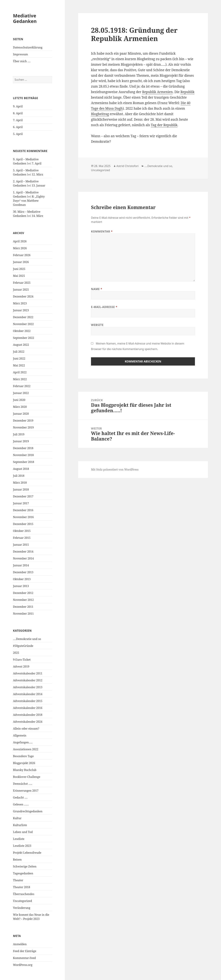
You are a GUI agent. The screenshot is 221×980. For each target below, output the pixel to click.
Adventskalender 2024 (28, 722)
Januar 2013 (21, 586)
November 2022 (23, 324)
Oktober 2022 (22, 331)
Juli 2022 (19, 352)
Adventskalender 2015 (28, 701)
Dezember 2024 (23, 296)
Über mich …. (22, 61)
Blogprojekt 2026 (24, 763)
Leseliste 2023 (22, 846)
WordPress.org (23, 965)
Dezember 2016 (23, 510)
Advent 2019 (21, 666)
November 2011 (23, 614)
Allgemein (20, 735)
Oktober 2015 (22, 531)
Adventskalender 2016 (28, 708)
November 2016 (23, 517)
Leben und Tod (23, 832)
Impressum (20, 54)
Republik (187, 92)
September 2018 (23, 462)
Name (97, 289)
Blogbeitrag (100, 114)
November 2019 (23, 427)
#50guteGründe (23, 646)
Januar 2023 (21, 310)
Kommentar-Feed (24, 958)
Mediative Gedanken (25, 18)
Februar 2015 (22, 538)
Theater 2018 (21, 887)
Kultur (17, 818)
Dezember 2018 (23, 448)
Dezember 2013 (23, 572)
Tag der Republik (164, 125)
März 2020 (20, 407)
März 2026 (20, 248)
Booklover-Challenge (27, 777)
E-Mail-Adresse (104, 307)
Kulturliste (20, 825)
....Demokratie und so (158, 166)
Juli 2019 (19, 434)
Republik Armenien (157, 92)
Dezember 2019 (23, 421)
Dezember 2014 (23, 552)
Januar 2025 (21, 290)
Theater (18, 880)
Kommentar (102, 231)
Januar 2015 (21, 545)
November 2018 (23, 455)
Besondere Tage (23, 756)
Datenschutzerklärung (28, 47)
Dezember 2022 (23, 317)
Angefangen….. (23, 742)
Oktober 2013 (22, 579)
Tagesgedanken (23, 873)
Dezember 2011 (23, 607)
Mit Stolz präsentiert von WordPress (115, 469)
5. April (18, 134)
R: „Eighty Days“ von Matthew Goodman (29, 201)
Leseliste (19, 839)
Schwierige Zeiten (25, 866)
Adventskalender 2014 (28, 694)
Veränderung (22, 908)
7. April (18, 120)
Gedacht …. (20, 797)
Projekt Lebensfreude (27, 853)
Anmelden (20, 944)
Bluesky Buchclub (25, 770)
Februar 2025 (22, 283)
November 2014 (23, 558)
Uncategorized (22, 901)
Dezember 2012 (23, 593)
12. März (37, 174)
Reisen (17, 860)
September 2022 (23, 338)
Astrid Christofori (127, 166)
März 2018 (20, 483)
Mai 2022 (19, 365)
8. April (18, 113)
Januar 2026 (21, 262)
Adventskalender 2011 (28, 673)
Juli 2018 (19, 476)
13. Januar (39, 185)
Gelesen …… (21, 804)
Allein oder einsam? (26, 729)
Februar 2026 (22, 255)
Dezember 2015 (23, 524)
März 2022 (20, 379)
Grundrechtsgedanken (28, 811)
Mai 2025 (19, 276)
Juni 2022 (19, 358)
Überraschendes (24, 894)
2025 (16, 653)
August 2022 (21, 345)
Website (97, 325)
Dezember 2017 (23, 496)
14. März (37, 216)
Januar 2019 (21, 441)
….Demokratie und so (27, 639)
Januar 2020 (21, 414)
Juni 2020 (19, 400)
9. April (18, 106)
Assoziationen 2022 (26, 749)
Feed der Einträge (25, 951)
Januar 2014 (21, 565)
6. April (18, 127)
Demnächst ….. (23, 784)
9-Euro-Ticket (22, 660)
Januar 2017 (21, 503)
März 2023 (20, 303)
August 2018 (21, 469)
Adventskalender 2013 (28, 687)
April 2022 (20, 372)
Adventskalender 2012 (28, 680)
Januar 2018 (21, 489)
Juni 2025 (19, 269)
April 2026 (20, 241)
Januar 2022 (21, 393)
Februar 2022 (22, 386)
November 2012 (23, 600)
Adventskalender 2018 (28, 715)
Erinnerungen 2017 (26, 791)
